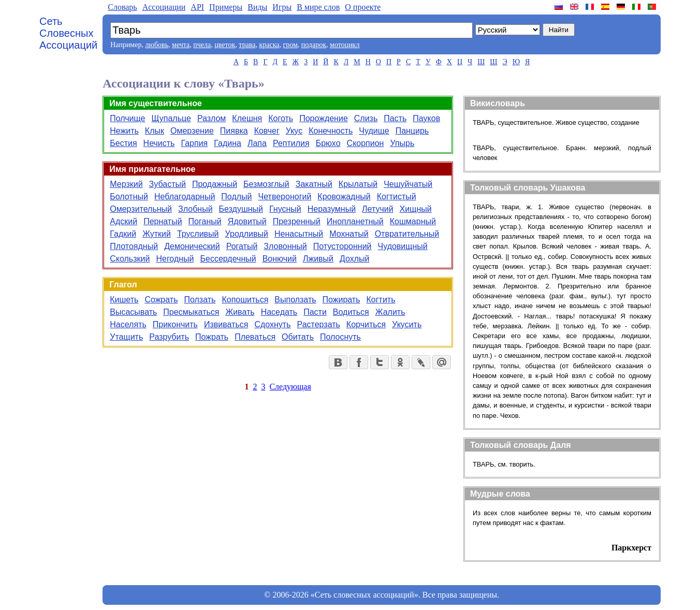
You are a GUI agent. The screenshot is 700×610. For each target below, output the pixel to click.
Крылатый (358, 184)
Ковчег (267, 131)
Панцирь (412, 131)
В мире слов (318, 7)
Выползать (295, 300)
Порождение (324, 118)
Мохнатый (349, 234)
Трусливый (198, 234)
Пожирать (341, 300)
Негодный (175, 259)
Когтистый (397, 197)
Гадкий (123, 234)
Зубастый (167, 184)
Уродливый (247, 234)
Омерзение (192, 131)
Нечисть (159, 143)
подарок (314, 45)
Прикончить (175, 324)
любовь (157, 45)
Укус (294, 131)
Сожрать (161, 300)
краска (269, 45)
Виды (257, 7)
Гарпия (194, 143)
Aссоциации (164, 7)
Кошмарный (413, 221)
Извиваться (226, 324)
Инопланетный (355, 221)
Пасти (315, 312)
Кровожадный (344, 197)
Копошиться (245, 300)
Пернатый (163, 221)
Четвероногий (285, 197)
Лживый (318, 259)
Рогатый (242, 246)
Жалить (390, 312)
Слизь (366, 118)
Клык (155, 131)
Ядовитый (247, 221)
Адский (123, 221)
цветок (225, 45)
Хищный (416, 209)
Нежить (124, 131)
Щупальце (171, 118)
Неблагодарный (185, 197)
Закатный (314, 184)
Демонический (192, 246)
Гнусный (285, 209)
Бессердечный (228, 259)
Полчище (127, 118)
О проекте (363, 7)
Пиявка (234, 131)
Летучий (378, 209)
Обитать (298, 337)
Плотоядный (134, 246)
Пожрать (212, 337)
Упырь (402, 143)
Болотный (129, 197)
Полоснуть (340, 337)
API (197, 7)
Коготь (281, 118)
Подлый (236, 197)
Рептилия (291, 143)
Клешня (247, 118)
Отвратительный (407, 234)
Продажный (215, 184)
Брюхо (328, 143)
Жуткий (157, 234)
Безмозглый (266, 184)
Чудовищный (403, 246)
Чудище (374, 131)
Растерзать (319, 324)
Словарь (122, 7)
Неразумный (332, 209)
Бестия (123, 143)
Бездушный (241, 209)
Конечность (331, 131)
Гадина (228, 143)
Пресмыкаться (191, 312)
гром (290, 45)
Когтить (381, 300)
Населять (128, 324)
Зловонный (285, 246)
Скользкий (130, 259)
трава (247, 45)
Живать (240, 312)
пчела (202, 45)
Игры (282, 7)
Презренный (297, 221)
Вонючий (280, 259)
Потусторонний (342, 246)
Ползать (200, 300)
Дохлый (355, 259)
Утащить (126, 337)
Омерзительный (141, 209)
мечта (181, 45)
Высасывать (133, 312)
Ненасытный (299, 234)
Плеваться (255, 337)
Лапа (257, 143)
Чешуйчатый (408, 184)
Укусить (407, 324)
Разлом (212, 118)
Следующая (290, 387)
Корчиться (366, 324)
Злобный (195, 209)
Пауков (426, 118)
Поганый (205, 221)
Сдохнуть (272, 324)
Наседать (279, 312)
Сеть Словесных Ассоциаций (68, 33)
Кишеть (124, 300)
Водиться (351, 312)
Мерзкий (126, 184)
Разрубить (169, 337)
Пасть (395, 118)
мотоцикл (345, 45)
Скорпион (366, 143)
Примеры (226, 7)
